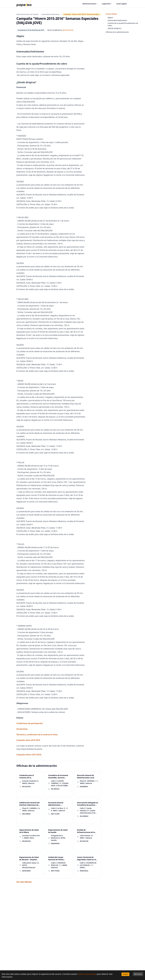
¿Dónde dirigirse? (115, 28)
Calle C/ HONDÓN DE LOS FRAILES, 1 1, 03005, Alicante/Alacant (88, 865)
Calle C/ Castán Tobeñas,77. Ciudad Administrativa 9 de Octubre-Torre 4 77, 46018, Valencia (88, 811)
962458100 (26, 841)
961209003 (84, 816)
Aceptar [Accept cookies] (125, 974)
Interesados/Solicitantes (117, 20)
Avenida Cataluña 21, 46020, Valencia (31, 782)
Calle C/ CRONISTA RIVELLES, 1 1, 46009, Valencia (59, 865)
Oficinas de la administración (117, 32)
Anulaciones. (22, 729)
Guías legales (122, 4)
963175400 (55, 871)
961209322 (55, 789)
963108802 (26, 814)
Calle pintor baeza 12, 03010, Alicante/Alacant (31, 865)
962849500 (55, 843)
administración (68, 30)
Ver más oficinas (24, 882)
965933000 (26, 871)
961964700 (84, 841)
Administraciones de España (27, 14)
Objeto (110, 18)
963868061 (84, 787)
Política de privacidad (87, 974)
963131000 (55, 814)
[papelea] (25, 4)
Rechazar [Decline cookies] (138, 974)
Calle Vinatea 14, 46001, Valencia (86, 837)
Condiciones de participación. (30, 723)
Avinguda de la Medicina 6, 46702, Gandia (58, 838)
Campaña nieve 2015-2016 (28, 740)
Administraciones (90, 4)
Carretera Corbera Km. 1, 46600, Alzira (31, 837)
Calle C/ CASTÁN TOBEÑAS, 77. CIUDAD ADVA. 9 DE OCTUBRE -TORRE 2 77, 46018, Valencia (60, 783)
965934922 (84, 871)
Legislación (107, 4)
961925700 (26, 787)
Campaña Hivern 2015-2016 (29, 755)
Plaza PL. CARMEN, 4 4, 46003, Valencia (31, 809)
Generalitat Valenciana (51, 14)
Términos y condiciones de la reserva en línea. (37, 735)
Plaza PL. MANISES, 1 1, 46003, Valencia (89, 782)
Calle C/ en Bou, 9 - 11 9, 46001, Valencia (59, 809)
